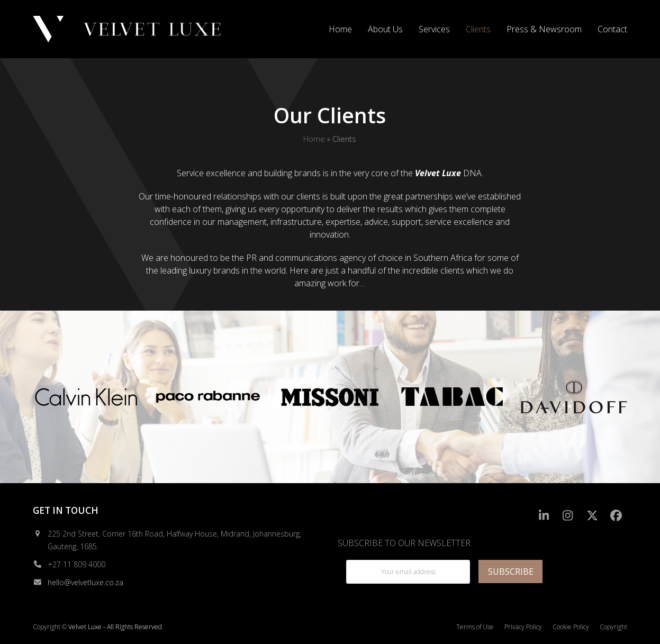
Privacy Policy (523, 627)
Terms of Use (475, 627)
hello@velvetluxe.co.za (85, 582)
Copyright (613, 627)
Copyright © (50, 627)
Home (314, 139)
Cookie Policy (571, 627)
